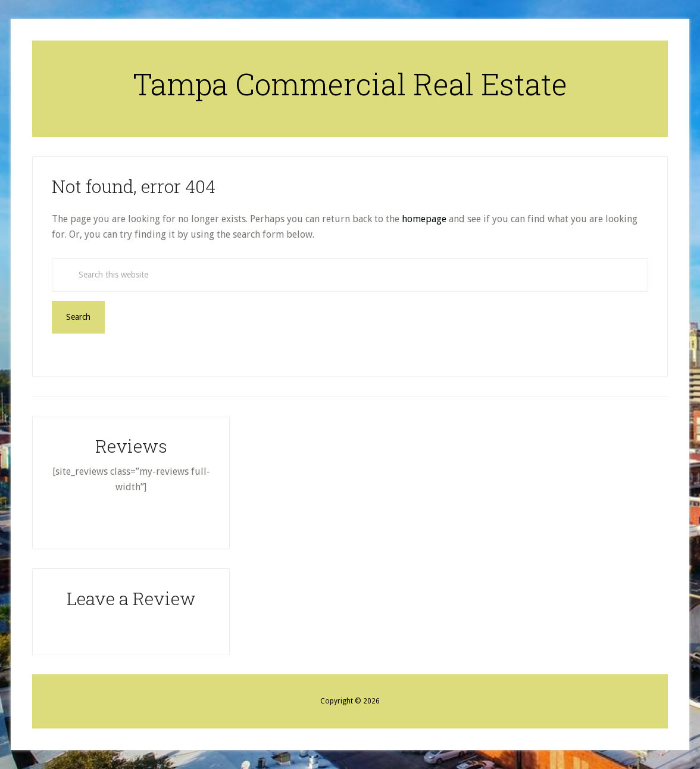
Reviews (131, 446)
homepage (424, 219)
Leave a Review (131, 598)
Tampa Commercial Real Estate (350, 84)
